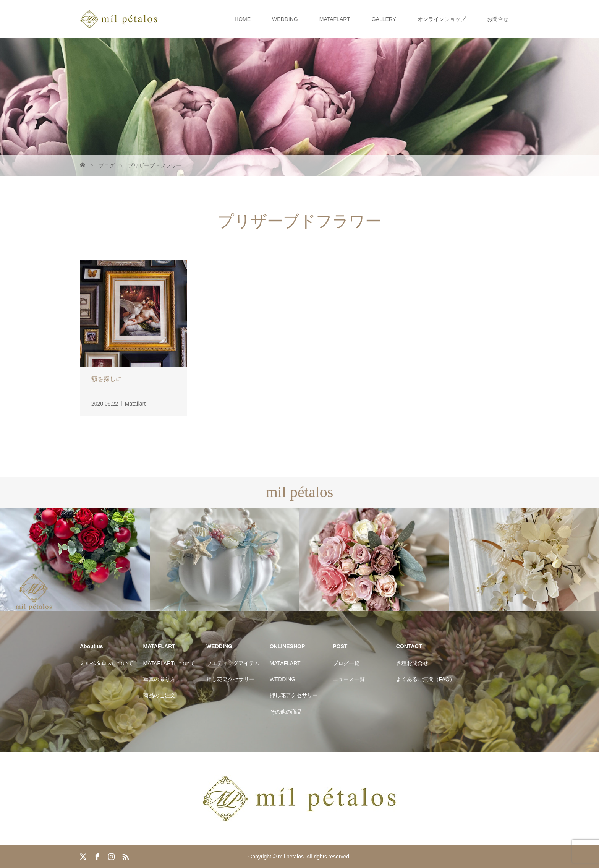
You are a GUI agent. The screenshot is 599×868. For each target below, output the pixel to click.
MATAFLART (335, 19)
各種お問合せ (412, 663)
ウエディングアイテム (233, 663)
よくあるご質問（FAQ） (426, 679)
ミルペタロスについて (107, 663)
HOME (243, 19)
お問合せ (498, 19)
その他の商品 (286, 712)
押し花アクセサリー (230, 679)
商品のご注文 (159, 695)
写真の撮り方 (159, 679)
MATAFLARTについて (169, 663)
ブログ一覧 (346, 663)
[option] (75, 559)
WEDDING (285, 19)
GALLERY (384, 19)
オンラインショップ (442, 19)
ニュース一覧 (349, 679)
